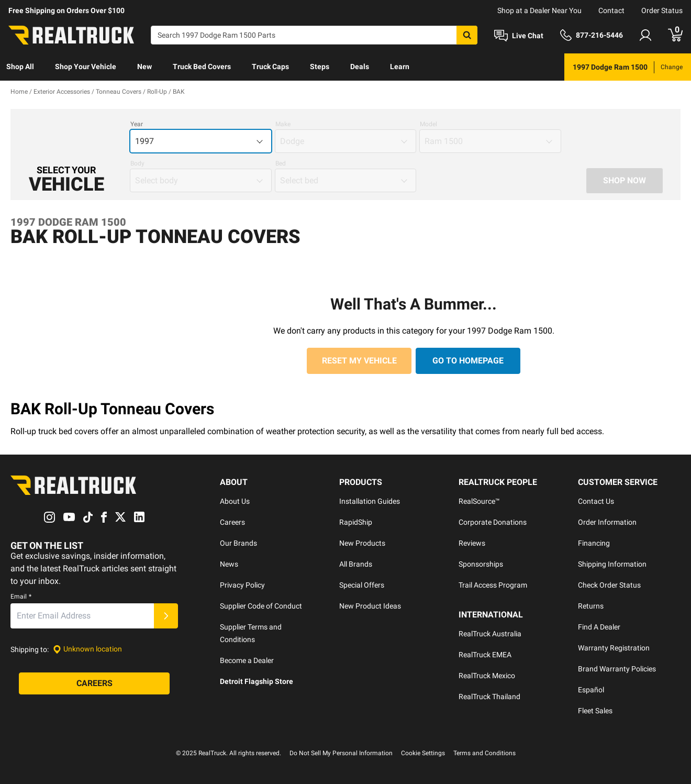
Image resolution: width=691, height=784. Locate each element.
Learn (400, 67)
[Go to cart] (675, 35)
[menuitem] (20, 67)
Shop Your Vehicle (86, 67)
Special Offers (362, 585)
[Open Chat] (519, 36)
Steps (320, 67)
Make (283, 124)
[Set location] (87, 649)
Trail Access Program (493, 585)
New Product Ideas (370, 606)
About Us (235, 501)
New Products (362, 543)
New (144, 67)
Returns (591, 606)
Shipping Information (612, 564)
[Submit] (166, 616)
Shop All (20, 67)
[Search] (314, 35)
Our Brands (238, 543)
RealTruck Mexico (487, 676)
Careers (232, 522)
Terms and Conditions (484, 753)
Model (428, 124)
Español (591, 690)
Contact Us (596, 501)
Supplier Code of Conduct (261, 606)
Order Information (607, 522)
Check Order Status (609, 585)
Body (137, 163)
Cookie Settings (423, 753)
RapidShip (356, 522)
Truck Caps (270, 67)
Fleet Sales (595, 711)
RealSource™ (479, 501)
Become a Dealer (247, 660)
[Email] (82, 616)
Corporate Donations (493, 522)
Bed (281, 163)
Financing (594, 543)
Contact (611, 10)
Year (137, 124)
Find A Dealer (599, 627)
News (229, 564)
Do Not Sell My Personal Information (341, 753)
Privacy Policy (242, 585)
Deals (360, 67)
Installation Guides (370, 501)
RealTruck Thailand (489, 697)
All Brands (356, 564)
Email (21, 597)
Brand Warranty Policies (617, 669)
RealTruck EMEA (485, 655)
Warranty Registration (614, 648)
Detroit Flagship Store (257, 681)
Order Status (662, 10)
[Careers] (94, 683)
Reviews (472, 543)
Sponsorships (481, 564)
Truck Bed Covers (202, 67)
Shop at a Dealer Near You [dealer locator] (539, 10)
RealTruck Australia (490, 634)
